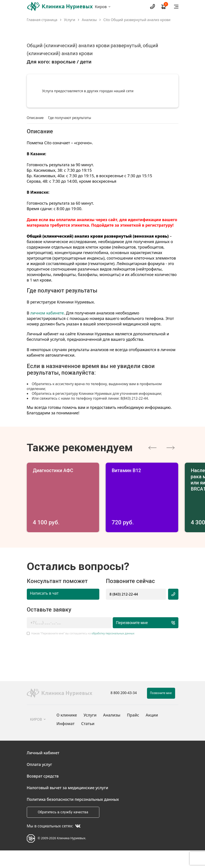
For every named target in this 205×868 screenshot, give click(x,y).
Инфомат (65, 741)
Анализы (89, 20)
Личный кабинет (43, 770)
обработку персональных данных (113, 651)
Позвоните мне (161, 710)
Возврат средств (43, 793)
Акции (152, 732)
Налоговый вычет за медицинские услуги (68, 805)
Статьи (88, 741)
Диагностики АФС (56, 471)
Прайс (133, 732)
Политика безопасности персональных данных (73, 817)
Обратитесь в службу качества (63, 829)
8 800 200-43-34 (124, 710)
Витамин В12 (129, 471)
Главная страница (42, 20)
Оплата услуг (40, 782)
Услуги (70, 20)
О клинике (67, 732)
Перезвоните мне (142, 640)
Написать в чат (44, 610)
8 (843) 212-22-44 (124, 611)
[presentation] (152, 448)
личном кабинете (47, 313)
